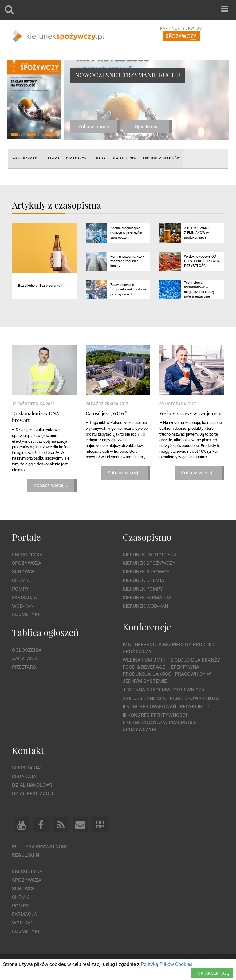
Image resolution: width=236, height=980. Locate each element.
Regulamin (26, 855)
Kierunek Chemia (143, 580)
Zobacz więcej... (51, 485)
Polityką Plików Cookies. (167, 964)
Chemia (21, 580)
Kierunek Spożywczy (149, 563)
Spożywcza (27, 563)
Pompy (20, 589)
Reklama (52, 158)
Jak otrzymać (24, 158)
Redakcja (24, 776)
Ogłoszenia (27, 650)
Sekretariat (27, 768)
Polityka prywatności (41, 846)
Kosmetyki (26, 614)
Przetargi (25, 667)
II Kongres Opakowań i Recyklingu (166, 707)
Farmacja (24, 597)
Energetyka (27, 555)
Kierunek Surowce (146, 572)
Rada (101, 158)
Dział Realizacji (32, 794)
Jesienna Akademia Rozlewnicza (164, 690)
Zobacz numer (94, 126)
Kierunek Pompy (143, 589)
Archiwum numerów (161, 158)
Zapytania (25, 658)
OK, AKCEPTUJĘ (213, 973)
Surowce (23, 572)
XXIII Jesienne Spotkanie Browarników (171, 698)
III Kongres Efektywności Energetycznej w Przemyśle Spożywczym (160, 722)
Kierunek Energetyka (150, 555)
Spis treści (146, 126)
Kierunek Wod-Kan (145, 606)
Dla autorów (124, 158)
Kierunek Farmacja (147, 597)
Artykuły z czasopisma (57, 205)
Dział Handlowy (33, 785)
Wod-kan (23, 606)
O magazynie (78, 158)
